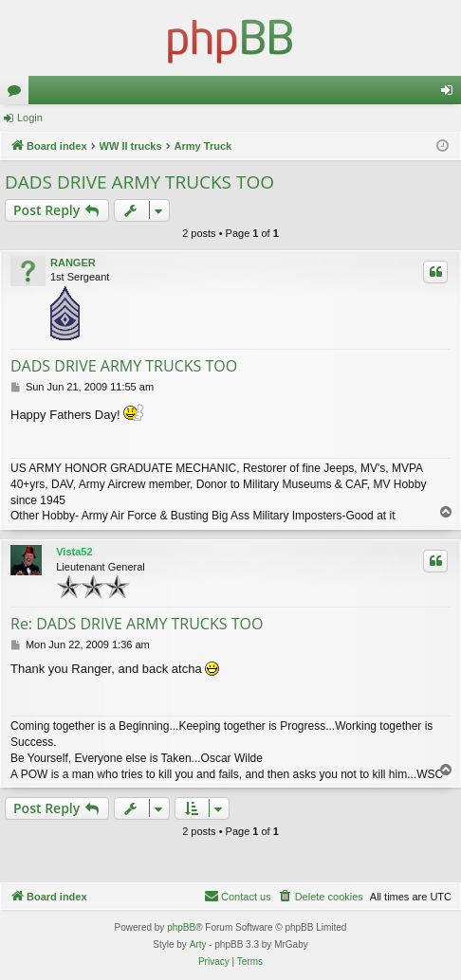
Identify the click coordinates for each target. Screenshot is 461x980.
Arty (198, 944)
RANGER (73, 263)
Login (30, 118)
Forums (18, 94)
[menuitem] (321, 897)
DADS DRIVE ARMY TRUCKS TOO (139, 182)
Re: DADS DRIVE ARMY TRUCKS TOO (137, 624)
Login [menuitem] (451, 94)
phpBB (181, 927)
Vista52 (74, 552)
